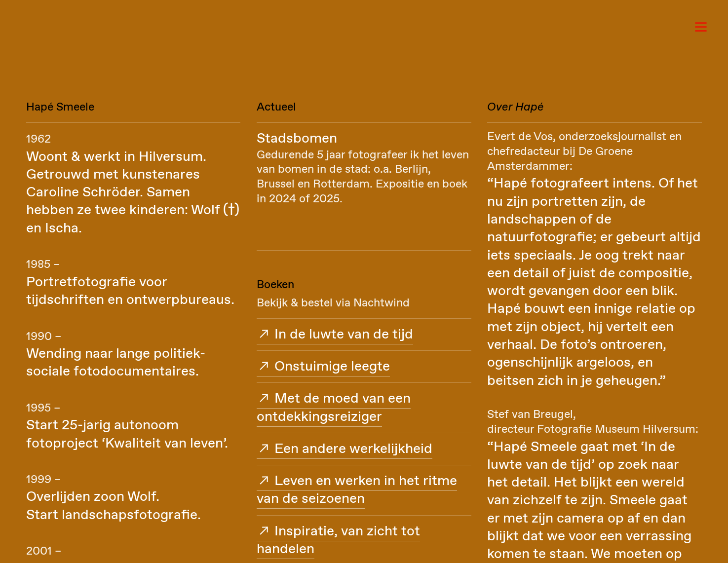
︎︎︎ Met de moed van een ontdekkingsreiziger (334, 408)
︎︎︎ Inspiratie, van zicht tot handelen (338, 540)
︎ (701, 27)
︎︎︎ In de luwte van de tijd (335, 335)
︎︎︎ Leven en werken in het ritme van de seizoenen (357, 490)
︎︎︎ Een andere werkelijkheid (345, 449)
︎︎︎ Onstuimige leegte (323, 367)
